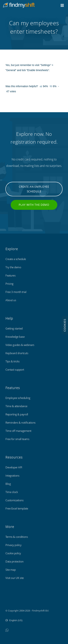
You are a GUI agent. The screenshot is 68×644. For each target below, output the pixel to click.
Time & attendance (16, 406)
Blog (8, 484)
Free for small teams (17, 439)
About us (11, 300)
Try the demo (13, 267)
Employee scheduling (18, 398)
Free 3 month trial (16, 292)
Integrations (12, 476)
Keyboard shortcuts (17, 353)
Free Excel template (17, 508)
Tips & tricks (13, 361)
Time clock (12, 492)
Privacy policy (13, 545)
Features (10, 275)
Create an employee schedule (34, 189)
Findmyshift (12, 601)
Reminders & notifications (20, 423)
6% (53, 86)
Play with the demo (34, 205)
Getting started (14, 328)
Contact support (15, 370)
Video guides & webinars (20, 345)
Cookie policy (13, 553)
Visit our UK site (15, 578)
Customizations (14, 500)
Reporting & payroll (17, 414)
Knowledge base (15, 337)
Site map (11, 570)
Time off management (18, 431)
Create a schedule (16, 259)
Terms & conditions (17, 537)
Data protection (15, 561)
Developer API (14, 467)
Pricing (9, 284)
